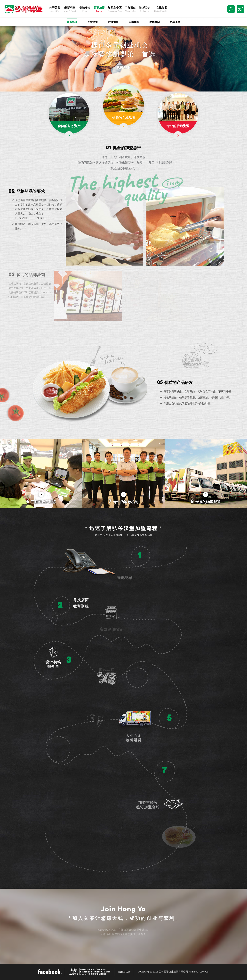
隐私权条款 (124, 972)
